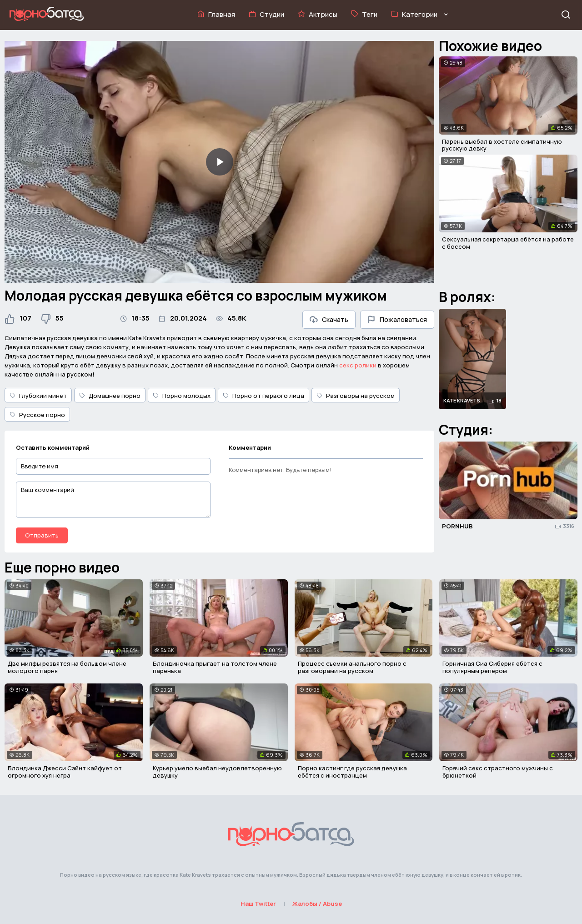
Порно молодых (182, 396)
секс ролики (358, 365)
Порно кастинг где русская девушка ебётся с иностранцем (352, 772)
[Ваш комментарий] (113, 500)
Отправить (42, 535)
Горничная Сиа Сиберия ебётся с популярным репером (492, 667)
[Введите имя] (113, 466)
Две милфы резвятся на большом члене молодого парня (67, 667)
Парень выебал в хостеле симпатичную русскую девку (502, 145)
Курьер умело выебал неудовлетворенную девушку (217, 772)
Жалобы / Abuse (317, 904)
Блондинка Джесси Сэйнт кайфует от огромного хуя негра (65, 772)
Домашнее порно (110, 396)
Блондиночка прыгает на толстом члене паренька (215, 667)
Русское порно (37, 415)
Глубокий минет (38, 396)
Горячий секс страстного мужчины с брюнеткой (498, 772)
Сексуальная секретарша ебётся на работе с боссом (508, 243)
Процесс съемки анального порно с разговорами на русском (352, 667)
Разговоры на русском (356, 396)
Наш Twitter (258, 904)
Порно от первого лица (263, 396)
